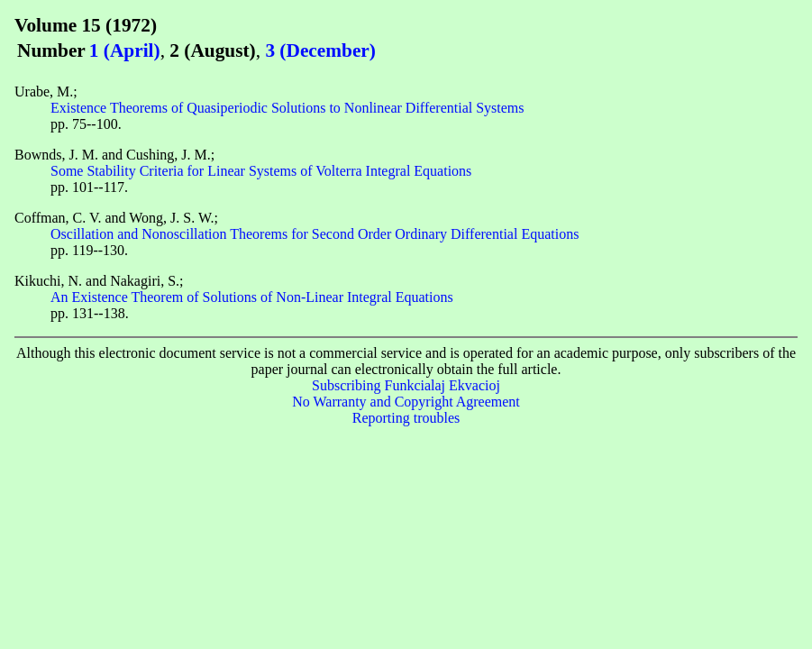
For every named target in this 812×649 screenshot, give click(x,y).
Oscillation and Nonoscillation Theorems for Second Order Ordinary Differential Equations (315, 234)
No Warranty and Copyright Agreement (406, 402)
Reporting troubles (406, 418)
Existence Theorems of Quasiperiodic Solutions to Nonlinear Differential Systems (287, 108)
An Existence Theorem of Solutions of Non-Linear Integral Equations (252, 297)
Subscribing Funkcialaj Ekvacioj (406, 385)
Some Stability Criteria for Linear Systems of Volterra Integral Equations (261, 171)
